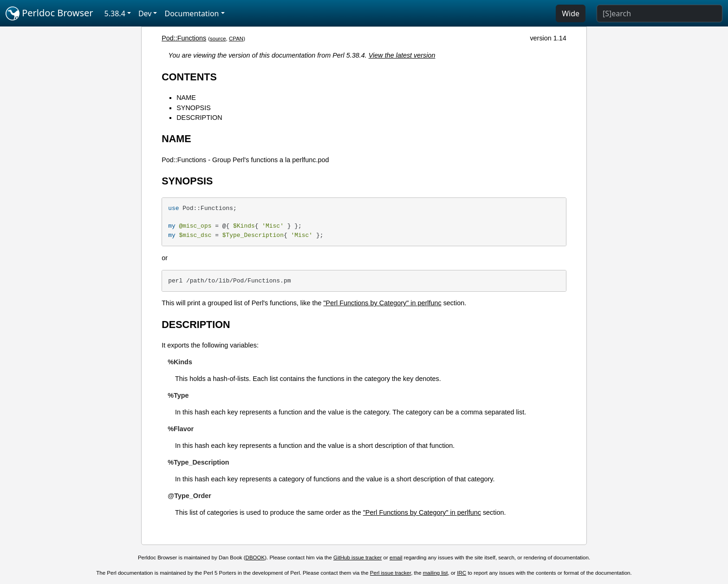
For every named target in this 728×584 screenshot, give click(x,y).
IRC (461, 573)
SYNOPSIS (194, 108)
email (396, 558)
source (218, 39)
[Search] (660, 13)
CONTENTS (189, 77)
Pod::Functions (184, 38)
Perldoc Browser (49, 13)
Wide (571, 13)
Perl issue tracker (390, 573)
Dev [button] (145, 13)
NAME (186, 98)
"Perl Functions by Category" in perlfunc (382, 303)
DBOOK (255, 558)
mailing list (435, 573)
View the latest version (402, 55)
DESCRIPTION (199, 118)
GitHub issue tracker (357, 558)
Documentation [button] (192, 13)
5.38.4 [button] (115, 13)
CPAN (236, 39)
